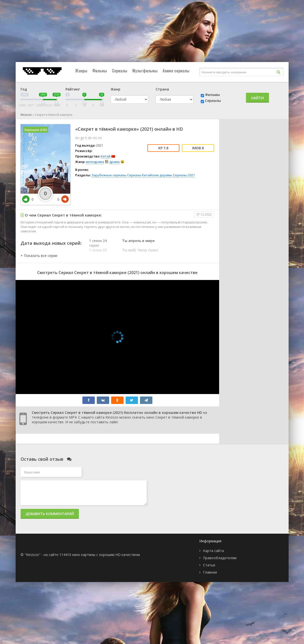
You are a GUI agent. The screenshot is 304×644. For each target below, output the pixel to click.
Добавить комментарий (50, 514)
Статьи (209, 565)
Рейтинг (73, 89)
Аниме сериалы (176, 71)
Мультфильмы (145, 71)
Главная (210, 572)
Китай (106, 156)
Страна (162, 89)
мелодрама (95, 162)
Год (24, 89)
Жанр (116, 89)
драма (115, 162)
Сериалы (120, 71)
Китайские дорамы (157, 175)
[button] (39, 256)
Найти (257, 98)
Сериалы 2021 (184, 175)
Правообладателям (220, 558)
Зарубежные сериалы (109, 175)
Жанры (81, 71)
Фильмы (100, 71)
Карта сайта (213, 551)
